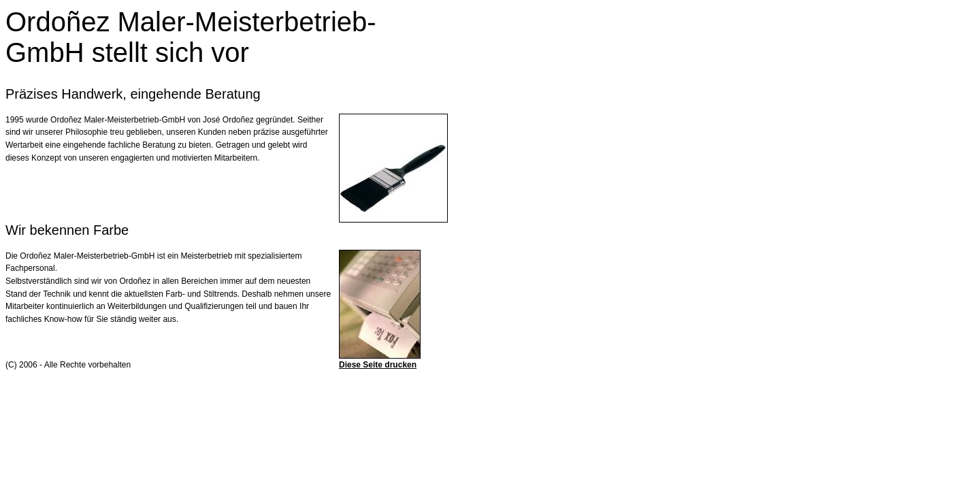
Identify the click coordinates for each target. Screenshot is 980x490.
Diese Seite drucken (378, 365)
